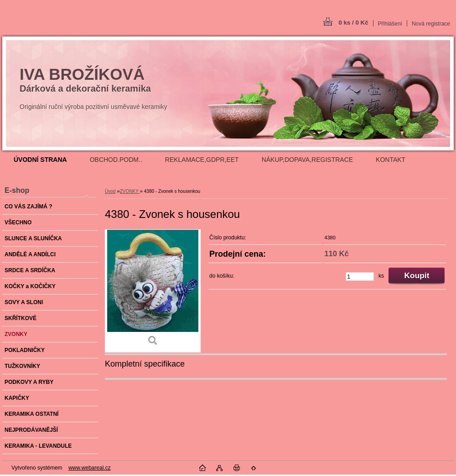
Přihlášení (390, 24)
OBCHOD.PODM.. (116, 160)
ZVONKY (130, 191)
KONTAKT (391, 160)
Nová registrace (431, 24)
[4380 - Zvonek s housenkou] (153, 291)
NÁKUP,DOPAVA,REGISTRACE (307, 160)
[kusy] (360, 277)
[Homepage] (40, 160)
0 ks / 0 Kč (353, 23)
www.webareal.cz (90, 468)
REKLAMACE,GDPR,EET (202, 160)
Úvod (110, 191)
